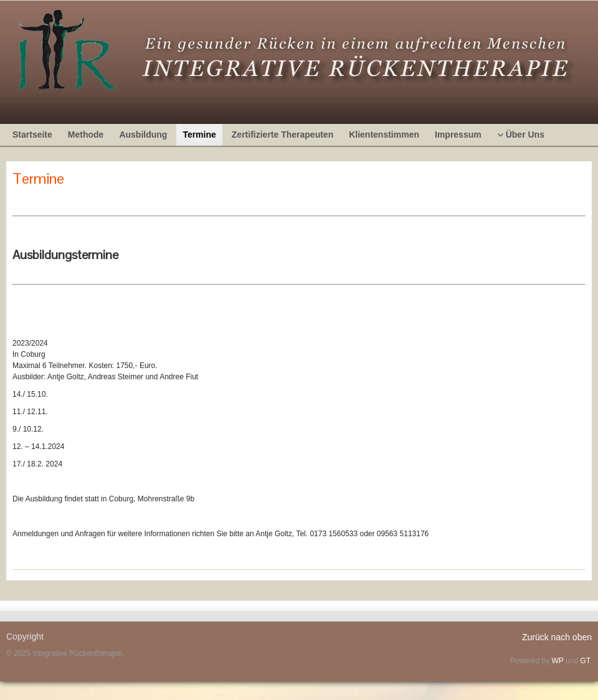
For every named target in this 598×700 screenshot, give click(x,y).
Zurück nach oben (557, 637)
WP (557, 661)
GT (585, 661)
